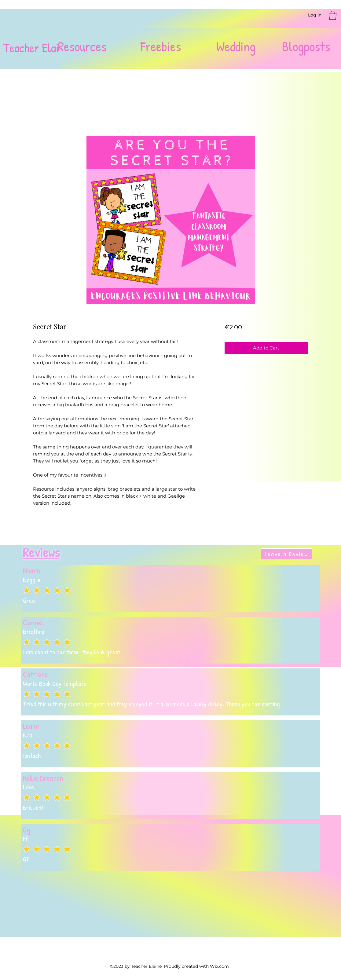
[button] (333, 15)
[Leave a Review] (287, 554)
